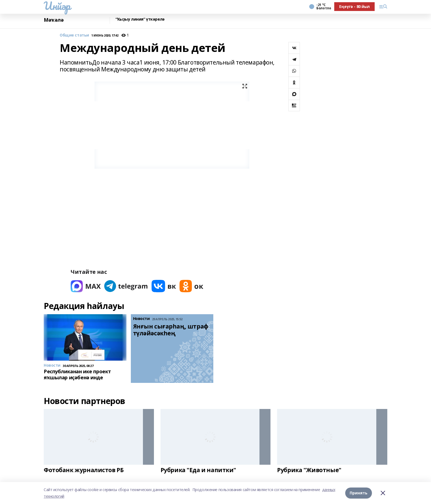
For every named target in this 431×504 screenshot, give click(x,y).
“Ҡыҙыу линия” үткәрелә (140, 19)
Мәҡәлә (54, 20)
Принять (359, 493)
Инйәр (57, 6)
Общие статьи (74, 35)
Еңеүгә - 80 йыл (354, 6)
